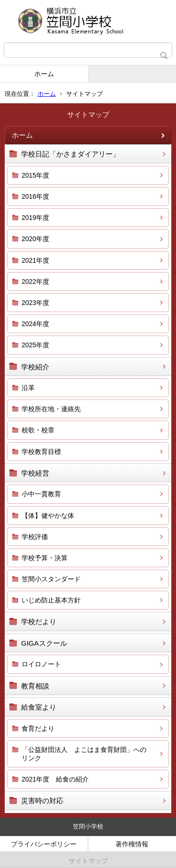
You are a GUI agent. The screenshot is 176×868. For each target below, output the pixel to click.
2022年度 (35, 282)
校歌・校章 (38, 430)
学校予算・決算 (45, 558)
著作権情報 (132, 844)
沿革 (28, 388)
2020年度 (35, 239)
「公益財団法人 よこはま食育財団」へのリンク (84, 754)
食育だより (38, 728)
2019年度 (35, 218)
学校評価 (35, 537)
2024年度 (35, 324)
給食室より (39, 707)
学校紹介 (35, 367)
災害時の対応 (42, 801)
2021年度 (35, 260)
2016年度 (35, 196)
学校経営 (35, 473)
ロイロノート (41, 664)
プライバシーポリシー (44, 844)
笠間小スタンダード (51, 579)
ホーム (44, 74)
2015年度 (35, 175)
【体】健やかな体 (48, 516)
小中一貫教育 (41, 494)
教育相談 (35, 686)
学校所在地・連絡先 (51, 409)
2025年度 (35, 345)
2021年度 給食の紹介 (55, 779)
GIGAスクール (44, 643)
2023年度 (35, 303)
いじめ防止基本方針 (51, 600)
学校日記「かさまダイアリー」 (70, 154)
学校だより (39, 622)
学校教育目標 (41, 452)
